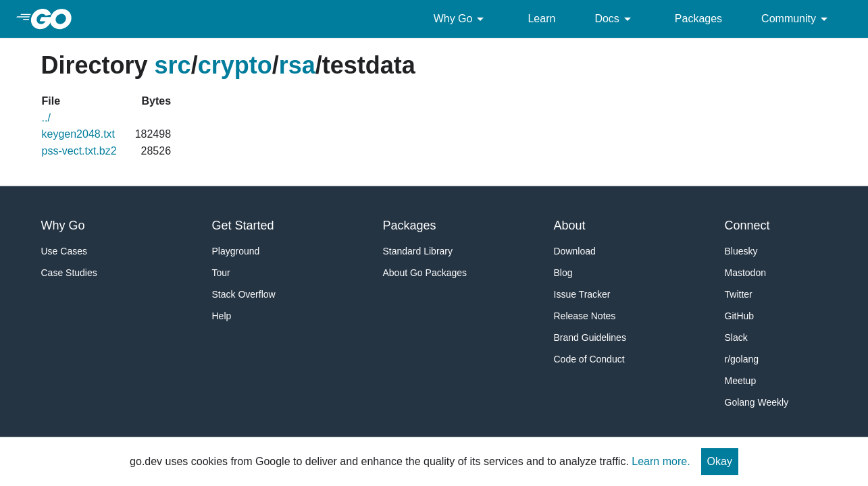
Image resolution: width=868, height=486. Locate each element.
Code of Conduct (589, 359)
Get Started (243, 225)
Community (797, 19)
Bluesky (741, 251)
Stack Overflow (244, 294)
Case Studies (69, 273)
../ (46, 118)
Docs (615, 19)
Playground (236, 251)
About (570, 225)
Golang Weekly (757, 402)
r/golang (742, 359)
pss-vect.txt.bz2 (79, 151)
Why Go (461, 19)
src (173, 65)
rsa (297, 65)
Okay (720, 461)
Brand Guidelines (590, 337)
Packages (698, 19)
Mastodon (745, 273)
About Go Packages (425, 273)
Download (575, 251)
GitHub (740, 316)
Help (222, 316)
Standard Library (418, 251)
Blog (563, 273)
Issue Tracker (582, 294)
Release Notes (585, 316)
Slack (736, 337)
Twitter (739, 294)
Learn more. (661, 461)
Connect (747, 225)
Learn (541, 19)
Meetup (741, 381)
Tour (221, 273)
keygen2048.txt (79, 134)
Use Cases (64, 251)
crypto (235, 65)
